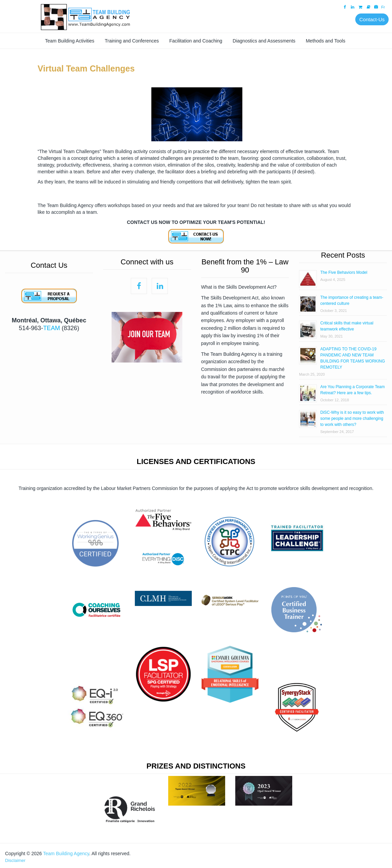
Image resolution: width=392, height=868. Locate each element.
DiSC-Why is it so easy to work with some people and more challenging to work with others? (352, 418)
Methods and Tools (325, 41)
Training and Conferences (132, 41)
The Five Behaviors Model (344, 272)
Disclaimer (15, 860)
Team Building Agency (66, 853)
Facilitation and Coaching (196, 41)
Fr (383, 7)
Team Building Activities (70, 41)
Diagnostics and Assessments (264, 41)
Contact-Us (372, 19)
